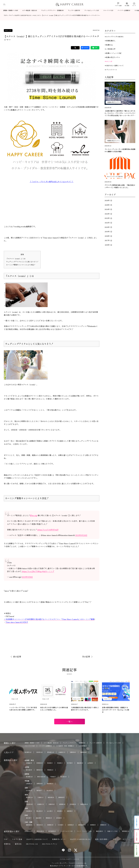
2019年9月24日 (81, 535)
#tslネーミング (48, 571)
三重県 (40, 797)
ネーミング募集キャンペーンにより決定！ (21, 265)
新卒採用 (52, 831)
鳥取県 (60, 811)
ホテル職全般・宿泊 (30, 10)
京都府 (73, 752)
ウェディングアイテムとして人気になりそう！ (22, 262)
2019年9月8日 (27, 577)
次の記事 (86, 657)
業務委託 (126, 831)
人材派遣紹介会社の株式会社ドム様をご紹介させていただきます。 (85, 709)
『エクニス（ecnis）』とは (16, 259)
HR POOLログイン (50, 844)
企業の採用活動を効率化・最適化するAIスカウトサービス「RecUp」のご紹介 (116, 710)
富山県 (50, 790)
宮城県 (40, 763)
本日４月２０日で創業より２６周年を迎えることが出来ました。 (54, 709)
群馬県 (40, 770)
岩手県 (70, 763)
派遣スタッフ (112, 831)
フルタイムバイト (66, 831)
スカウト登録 (17, 839)
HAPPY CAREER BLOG (80, 839)
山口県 (50, 811)
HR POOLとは (32, 844)
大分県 (60, 825)
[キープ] (134, 4)
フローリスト (108, 10)
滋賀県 (62, 804)
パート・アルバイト (84, 831)
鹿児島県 (82, 825)
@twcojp (34, 515)
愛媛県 (49, 818)
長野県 (40, 784)
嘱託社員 (99, 831)
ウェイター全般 (74, 10)
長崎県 (50, 825)
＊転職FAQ (109, 45)
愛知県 (51, 752)
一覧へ (69, 721)
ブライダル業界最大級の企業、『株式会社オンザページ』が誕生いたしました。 (120, 186)
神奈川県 (41, 777)
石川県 (29, 790)
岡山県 (40, 811)
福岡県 (83, 752)
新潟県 (50, 784)
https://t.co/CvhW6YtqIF (48, 530)
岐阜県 (51, 797)
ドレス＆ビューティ (92, 10)
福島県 (80, 763)
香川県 (29, 818)
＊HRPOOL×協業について (114, 65)
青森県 (60, 763)
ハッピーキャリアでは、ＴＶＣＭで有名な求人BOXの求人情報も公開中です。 (23, 709)
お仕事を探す (137, 822)
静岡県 (62, 797)
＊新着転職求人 (110, 41)
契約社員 (40, 831)
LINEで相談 (137, 850)
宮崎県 (93, 825)
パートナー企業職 (124, 10)
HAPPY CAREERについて (37, 839)
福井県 (39, 790)
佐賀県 (71, 825)
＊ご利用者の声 (110, 49)
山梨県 (29, 784)
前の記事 (17, 657)
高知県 (59, 818)
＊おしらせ (8, 30)
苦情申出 (7, 844)
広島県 (29, 811)
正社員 (28, 831)
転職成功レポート (59, 839)
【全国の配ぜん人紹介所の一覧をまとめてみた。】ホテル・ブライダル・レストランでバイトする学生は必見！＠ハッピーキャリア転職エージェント (120, 113)
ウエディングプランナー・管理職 (52, 10)
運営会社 (18, 844)
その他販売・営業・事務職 (65, 746)
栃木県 (29, 770)
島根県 (70, 811)
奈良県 (73, 804)
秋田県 (50, 763)
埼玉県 (63, 777)
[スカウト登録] (118, 4)
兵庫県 (62, 752)
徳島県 (39, 818)
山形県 (90, 763)
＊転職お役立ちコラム (112, 57)
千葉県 (53, 777)
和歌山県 (84, 804)
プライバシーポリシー (121, 839)
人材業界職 (83, 746)
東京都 (28, 752)
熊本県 (40, 825)
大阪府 (39, 752)
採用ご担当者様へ (102, 839)
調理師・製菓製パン (11, 10)
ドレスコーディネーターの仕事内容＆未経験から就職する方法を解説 (120, 150)
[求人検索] (127, 4)
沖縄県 (103, 825)
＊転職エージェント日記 (113, 53)
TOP (6, 839)
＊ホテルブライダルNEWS (114, 37)
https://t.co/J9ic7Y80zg (32, 571)
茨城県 (50, 770)
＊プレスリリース (111, 70)
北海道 (29, 763)
